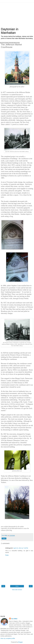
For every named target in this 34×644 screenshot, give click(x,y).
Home (17, 586)
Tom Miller (14, 619)
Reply (7, 555)
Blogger (20, 642)
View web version (17, 590)
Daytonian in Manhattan (10, 31)
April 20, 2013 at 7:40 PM (21, 548)
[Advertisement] (17, 14)
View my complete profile (8, 638)
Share (4, 538)
